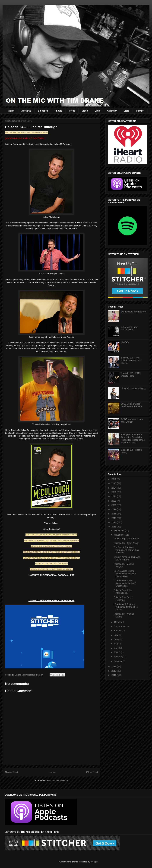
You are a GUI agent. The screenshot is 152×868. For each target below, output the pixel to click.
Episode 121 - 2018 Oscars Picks (131, 374)
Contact (140, 111)
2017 (114, 518)
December (119, 530)
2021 (114, 501)
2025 (114, 483)
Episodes (43, 111)
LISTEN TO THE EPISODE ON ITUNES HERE (27, 133)
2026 (114, 479)
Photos (58, 111)
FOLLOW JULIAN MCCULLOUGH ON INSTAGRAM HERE (52, 541)
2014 (114, 666)
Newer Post (11, 772)
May (116, 644)
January (118, 661)
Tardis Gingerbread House (126, 539)
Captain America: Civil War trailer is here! (127, 558)
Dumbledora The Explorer (134, 312)
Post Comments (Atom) (58, 780)
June (117, 639)
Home (11, 111)
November (119, 535)
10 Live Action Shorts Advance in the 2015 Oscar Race (125, 574)
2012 (114, 675)
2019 (114, 509)
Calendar (112, 111)
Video (85, 111)
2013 (114, 671)
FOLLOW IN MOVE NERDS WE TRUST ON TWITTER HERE (51, 552)
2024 (114, 488)
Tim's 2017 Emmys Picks (133, 388)
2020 (114, 505)
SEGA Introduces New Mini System (132, 420)
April (117, 648)
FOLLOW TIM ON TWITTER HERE (52, 564)
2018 (114, 514)
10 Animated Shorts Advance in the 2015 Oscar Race (125, 583)
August (118, 631)
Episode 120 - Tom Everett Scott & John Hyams (131, 360)
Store (126, 111)
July (116, 635)
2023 (114, 492)
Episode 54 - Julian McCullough (123, 592)
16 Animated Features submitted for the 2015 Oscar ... (126, 607)
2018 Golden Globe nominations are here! (132, 405)
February (119, 657)
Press (72, 111)
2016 (114, 522)
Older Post (92, 772)
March (117, 652)
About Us (26, 111)
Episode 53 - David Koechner (123, 599)
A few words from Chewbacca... (130, 328)
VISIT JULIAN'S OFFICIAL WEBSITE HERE (52, 546)
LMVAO (125, 342)
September (120, 626)
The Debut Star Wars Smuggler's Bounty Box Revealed (126, 550)
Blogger (94, 862)
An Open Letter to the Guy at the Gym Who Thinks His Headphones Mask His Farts (133, 438)
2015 (114, 527)
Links (98, 111)
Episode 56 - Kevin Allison (126, 543)
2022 (114, 496)
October (118, 622)
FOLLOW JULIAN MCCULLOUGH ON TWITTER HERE (52, 535)
